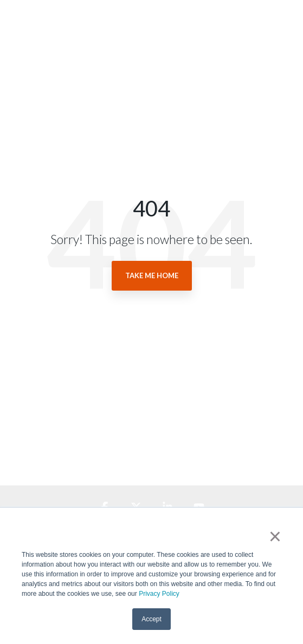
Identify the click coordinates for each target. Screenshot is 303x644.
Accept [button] (151, 619)
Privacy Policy (159, 594)
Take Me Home (152, 275)
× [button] (275, 536)
